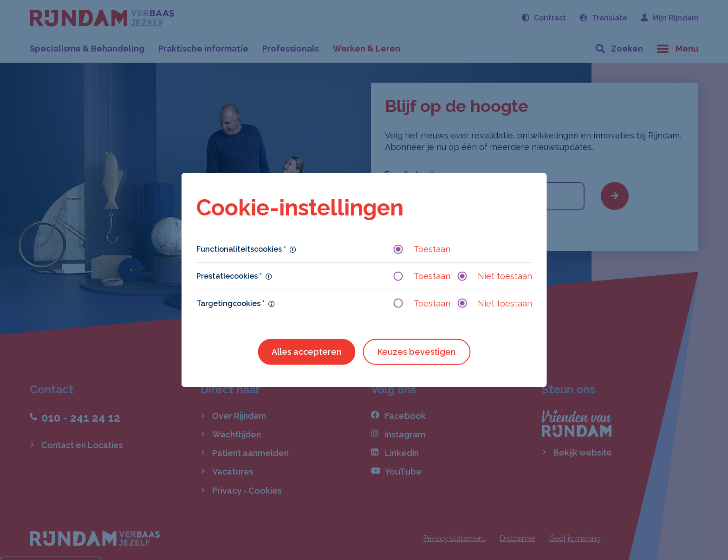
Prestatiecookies (229, 276)
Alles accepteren (306, 352)
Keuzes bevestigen (416, 352)
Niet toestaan (495, 276)
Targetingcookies (231, 303)
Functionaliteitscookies (241, 249)
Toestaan (422, 249)
